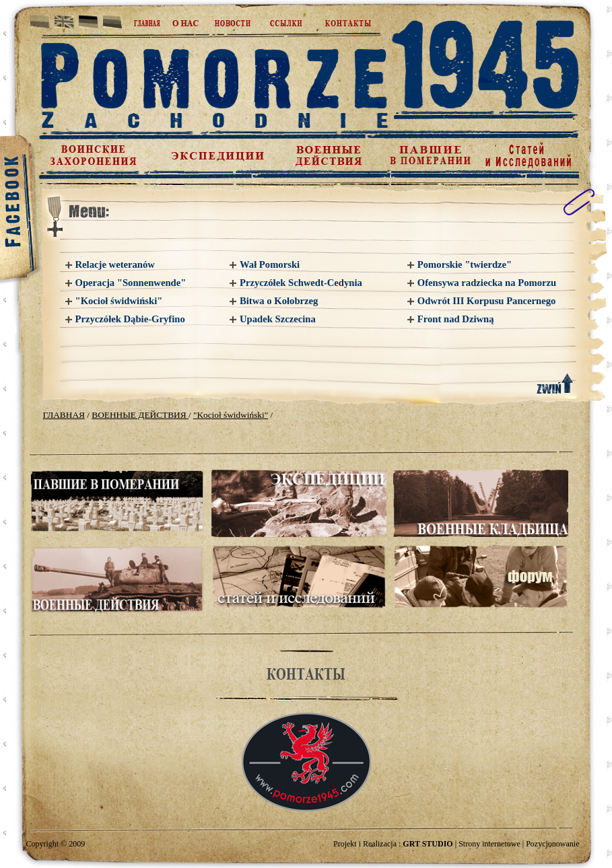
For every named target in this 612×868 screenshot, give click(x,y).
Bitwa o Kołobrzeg (279, 301)
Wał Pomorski (270, 264)
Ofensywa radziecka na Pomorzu (487, 283)
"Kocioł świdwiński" (119, 301)
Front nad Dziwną (456, 319)
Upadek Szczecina (278, 319)
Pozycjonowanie (552, 844)
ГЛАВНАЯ (64, 415)
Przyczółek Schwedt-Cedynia (301, 283)
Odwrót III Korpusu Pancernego (487, 301)
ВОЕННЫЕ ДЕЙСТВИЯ (140, 415)
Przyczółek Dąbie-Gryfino (130, 319)
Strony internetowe (489, 844)
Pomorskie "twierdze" (465, 264)
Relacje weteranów (115, 264)
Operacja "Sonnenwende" (131, 283)
